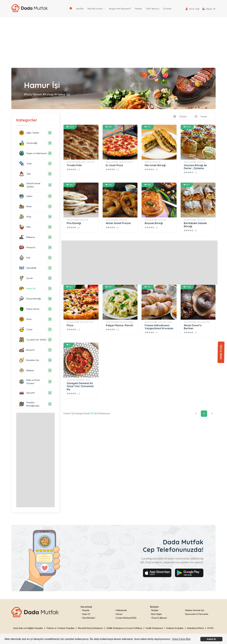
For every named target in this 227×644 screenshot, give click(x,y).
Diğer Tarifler (29, 133)
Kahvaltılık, (80, 380)
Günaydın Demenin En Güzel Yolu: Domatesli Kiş (80, 386)
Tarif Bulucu (153, 9)
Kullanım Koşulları (175, 628)
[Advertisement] (113, 41)
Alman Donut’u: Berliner (193, 327)
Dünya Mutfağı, (112, 162)
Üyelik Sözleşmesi (154, 628)
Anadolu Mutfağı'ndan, (76, 162)
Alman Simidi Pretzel (118, 223)
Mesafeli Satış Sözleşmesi (90, 628)
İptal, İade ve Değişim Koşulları (28, 628)
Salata (26, 196)
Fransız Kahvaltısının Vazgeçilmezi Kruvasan (159, 327)
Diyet (25, 319)
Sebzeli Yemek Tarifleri (30, 185)
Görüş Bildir (221, 352)
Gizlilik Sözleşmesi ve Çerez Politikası (124, 628)
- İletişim (154, 610)
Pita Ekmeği (74, 223)
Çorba (26, 329)
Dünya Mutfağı (30, 299)
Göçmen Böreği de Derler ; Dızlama (195, 167)
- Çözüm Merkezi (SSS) (125, 618)
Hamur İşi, (123, 162)
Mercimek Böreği (155, 165)
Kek (25, 258)
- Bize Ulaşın (156, 614)
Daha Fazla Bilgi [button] (181, 639)
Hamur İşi (90, 162)
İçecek (26, 278)
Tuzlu (88, 380)
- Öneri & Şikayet (159, 618)
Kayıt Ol (211, 9)
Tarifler (80, 9)
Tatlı (208, 322)
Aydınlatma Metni (195, 628)
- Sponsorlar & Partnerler (196, 614)
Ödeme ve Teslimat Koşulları (60, 628)
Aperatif (27, 393)
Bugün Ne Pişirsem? (120, 9)
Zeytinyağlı (28, 143)
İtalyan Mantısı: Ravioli (119, 325)
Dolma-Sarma (29, 309)
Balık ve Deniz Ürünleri (29, 382)
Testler (138, 9)
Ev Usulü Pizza (114, 165)
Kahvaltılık (171, 322)
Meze (25, 206)
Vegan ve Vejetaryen (33, 153)
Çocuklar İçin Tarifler (33, 340)
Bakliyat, (148, 162)
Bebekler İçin (29, 360)
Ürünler (167, 9)
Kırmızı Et (27, 247)
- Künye (118, 614)
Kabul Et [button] (211, 639)
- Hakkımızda (121, 610)
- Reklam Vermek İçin (194, 610)
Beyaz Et (27, 350)
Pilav (25, 227)
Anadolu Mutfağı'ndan (29, 404)
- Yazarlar (85, 610)
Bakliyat (27, 370)
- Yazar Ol (85, 614)
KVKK (210, 628)
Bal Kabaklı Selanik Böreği (195, 225)
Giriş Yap (194, 9)
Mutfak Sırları (96, 9)
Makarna (132, 322)
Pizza (130, 162)
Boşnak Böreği (154, 223)
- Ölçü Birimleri (88, 618)
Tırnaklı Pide (74, 165)
